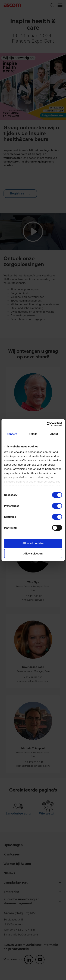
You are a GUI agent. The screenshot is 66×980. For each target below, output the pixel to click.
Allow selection (33, 554)
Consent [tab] (12, 434)
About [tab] (54, 434)
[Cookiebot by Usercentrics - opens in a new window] (47, 424)
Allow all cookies (33, 543)
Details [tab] (33, 434)
